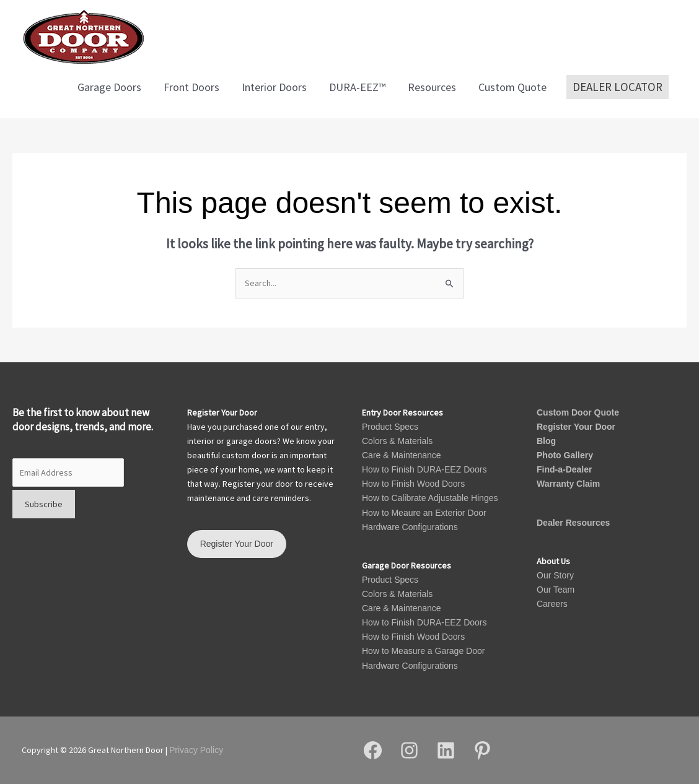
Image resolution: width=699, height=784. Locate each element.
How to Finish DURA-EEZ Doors (424, 469)
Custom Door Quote (578, 412)
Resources (432, 87)
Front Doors (191, 87)
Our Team (556, 590)
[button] (618, 88)
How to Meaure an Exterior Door (424, 513)
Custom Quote (512, 87)
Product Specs (390, 427)
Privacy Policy (196, 750)
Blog (546, 441)
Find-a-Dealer (564, 469)
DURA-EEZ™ (357, 87)
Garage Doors (109, 87)
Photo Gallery (565, 455)
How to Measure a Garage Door (423, 651)
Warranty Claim (568, 484)
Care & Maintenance (402, 455)
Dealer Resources (573, 523)
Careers (552, 604)
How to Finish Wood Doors (413, 484)
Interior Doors (274, 87)
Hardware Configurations (410, 527)
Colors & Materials (397, 441)
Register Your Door (576, 427)
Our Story (555, 575)
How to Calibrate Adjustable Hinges (430, 498)
